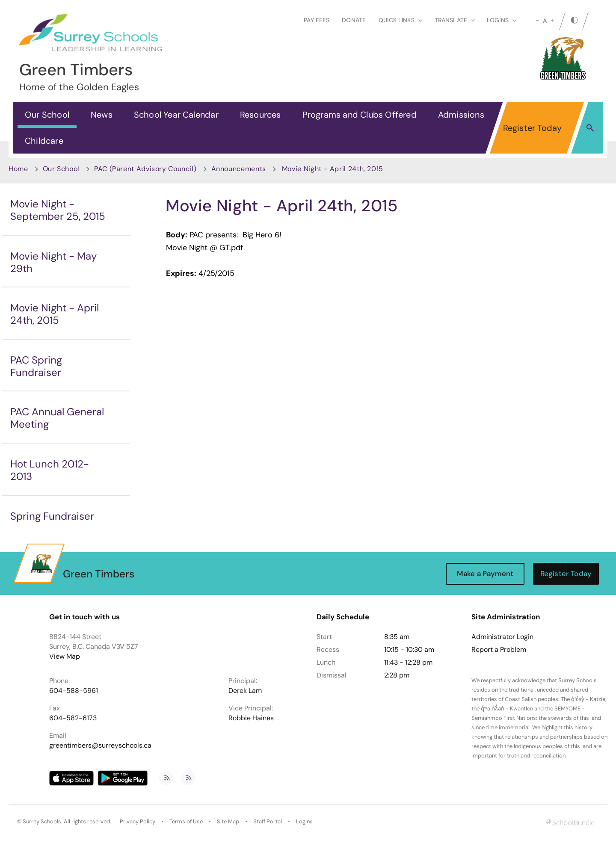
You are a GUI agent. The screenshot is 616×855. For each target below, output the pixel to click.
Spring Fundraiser (52, 516)
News (102, 115)
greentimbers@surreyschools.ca (100, 745)
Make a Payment (485, 574)
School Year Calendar (176, 115)
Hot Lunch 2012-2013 (50, 470)
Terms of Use (186, 821)
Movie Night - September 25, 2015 (58, 210)
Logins (304, 821)
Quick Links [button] (400, 20)
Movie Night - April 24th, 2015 (55, 314)
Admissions (461, 115)
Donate (354, 20)
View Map (65, 656)
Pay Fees (317, 20)
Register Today (533, 128)
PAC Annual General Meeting (57, 418)
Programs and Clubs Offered (360, 115)
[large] (552, 21)
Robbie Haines (251, 718)
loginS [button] (502, 20)
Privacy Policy (138, 821)
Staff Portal (268, 821)
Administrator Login (502, 637)
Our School (47, 115)
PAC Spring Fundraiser (36, 366)
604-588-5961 (74, 691)
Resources (261, 115)
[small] (537, 21)
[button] (590, 127)
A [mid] (545, 21)
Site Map (228, 821)
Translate (455, 20)
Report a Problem (499, 650)
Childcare (44, 141)
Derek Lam (245, 691)
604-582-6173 (73, 718)
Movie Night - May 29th (53, 262)
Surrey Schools (42, 821)
